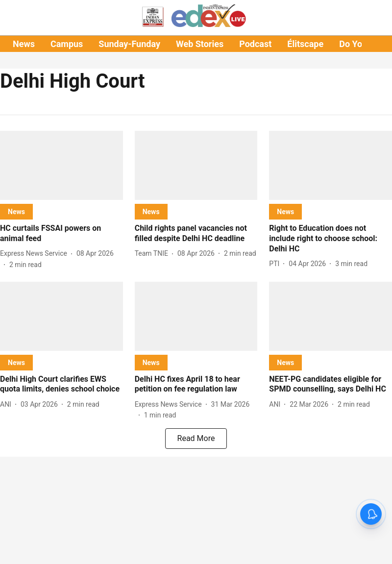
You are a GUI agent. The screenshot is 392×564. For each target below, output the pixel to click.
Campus (67, 44)
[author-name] (36, 254)
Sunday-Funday (129, 44)
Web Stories (200, 44)
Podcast (255, 44)
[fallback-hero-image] (61, 165)
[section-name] (16, 211)
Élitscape (305, 44)
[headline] (61, 234)
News (24, 44)
